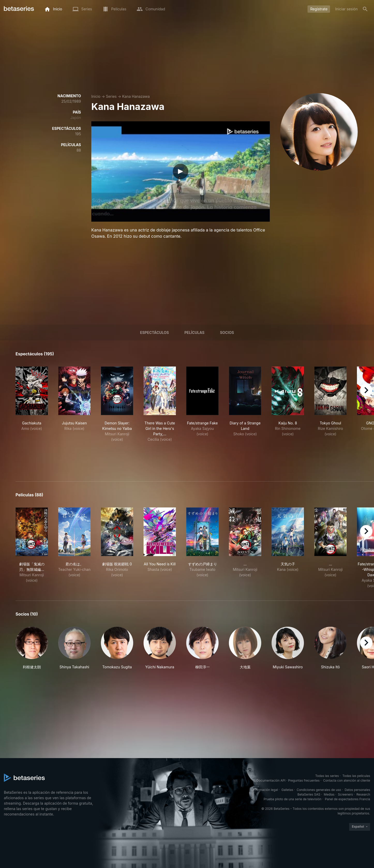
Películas (194, 332)
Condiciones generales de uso (319, 790)
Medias (329, 794)
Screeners (346, 794)
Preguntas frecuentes (304, 780)
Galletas (287, 790)
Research (363, 794)
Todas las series (327, 776)
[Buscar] (365, 9)
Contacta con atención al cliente (347, 780)
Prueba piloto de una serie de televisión (292, 799)
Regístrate (319, 9)
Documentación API (271, 780)
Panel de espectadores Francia (347, 799)
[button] (32, 648)
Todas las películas (356, 776)
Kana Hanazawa (136, 96)
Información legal (265, 790)
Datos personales (357, 790)
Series (111, 96)
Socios (227, 332)
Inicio (96, 96)
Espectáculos (154, 332)
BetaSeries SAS (309, 794)
